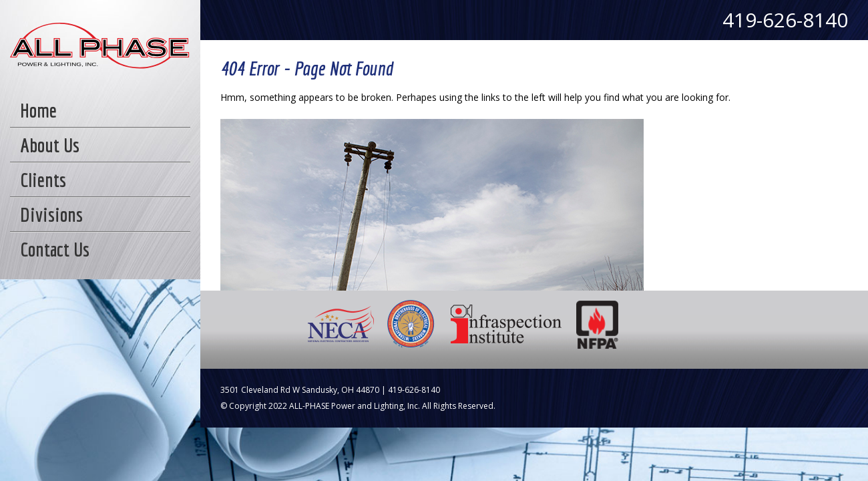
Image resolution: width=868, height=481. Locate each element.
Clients (43, 180)
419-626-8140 (785, 20)
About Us (50, 145)
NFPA (598, 324)
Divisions (51, 214)
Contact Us (55, 249)
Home (38, 110)
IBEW (411, 324)
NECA (342, 324)
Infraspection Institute (506, 324)
